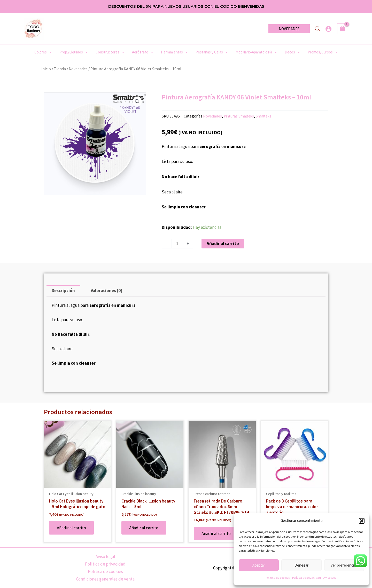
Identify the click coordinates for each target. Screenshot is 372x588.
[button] (362, 521)
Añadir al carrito (223, 244)
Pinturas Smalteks (239, 116)
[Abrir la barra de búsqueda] (317, 29)
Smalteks (263, 116)
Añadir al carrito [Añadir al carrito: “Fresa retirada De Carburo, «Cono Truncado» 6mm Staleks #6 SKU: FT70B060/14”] (216, 534)
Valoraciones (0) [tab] (107, 291)
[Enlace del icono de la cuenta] (328, 29)
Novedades (78, 69)
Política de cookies (278, 578)
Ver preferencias (344, 565)
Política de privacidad (307, 578)
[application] (49, 52)
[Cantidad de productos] (177, 244)
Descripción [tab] (63, 291)
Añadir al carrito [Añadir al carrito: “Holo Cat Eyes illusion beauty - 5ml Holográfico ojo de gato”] (71, 528)
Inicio (46, 69)
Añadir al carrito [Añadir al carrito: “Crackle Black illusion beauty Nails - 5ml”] (144, 528)
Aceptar (259, 565)
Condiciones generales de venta (105, 579)
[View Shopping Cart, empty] (343, 29)
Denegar (301, 565)
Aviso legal (330, 578)
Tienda (60, 69)
